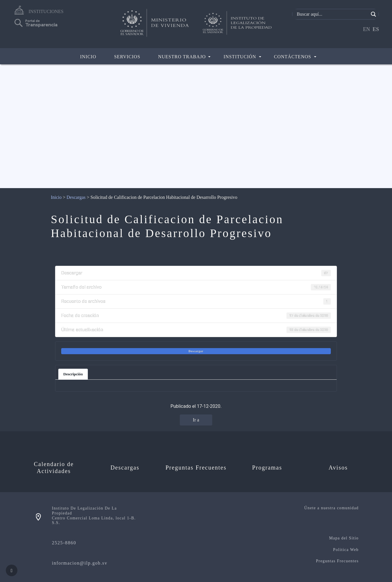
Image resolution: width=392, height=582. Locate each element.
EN (366, 29)
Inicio (88, 57)
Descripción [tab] (73, 374)
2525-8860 (64, 543)
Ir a (196, 420)
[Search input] (332, 14)
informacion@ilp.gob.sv (80, 563)
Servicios (127, 57)
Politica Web (346, 550)
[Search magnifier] (373, 14)
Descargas (76, 197)
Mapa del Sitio (344, 538)
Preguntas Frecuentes (337, 561)
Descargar (196, 351)
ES (376, 29)
